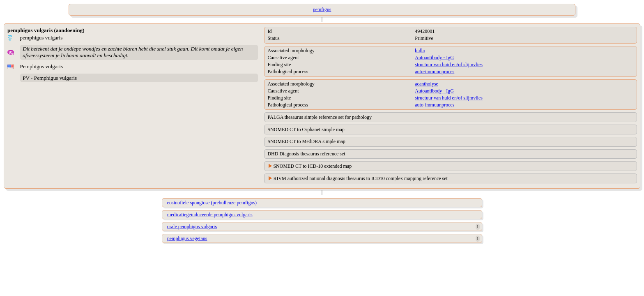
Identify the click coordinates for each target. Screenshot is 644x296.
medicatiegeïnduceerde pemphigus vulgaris (210, 215)
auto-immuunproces (435, 72)
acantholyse (427, 84)
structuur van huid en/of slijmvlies (449, 65)
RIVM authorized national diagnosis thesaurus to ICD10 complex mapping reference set (360, 178)
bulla (420, 51)
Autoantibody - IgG (434, 58)
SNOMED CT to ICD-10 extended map (312, 166)
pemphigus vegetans (187, 238)
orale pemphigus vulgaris (192, 227)
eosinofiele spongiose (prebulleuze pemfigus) (212, 203)
